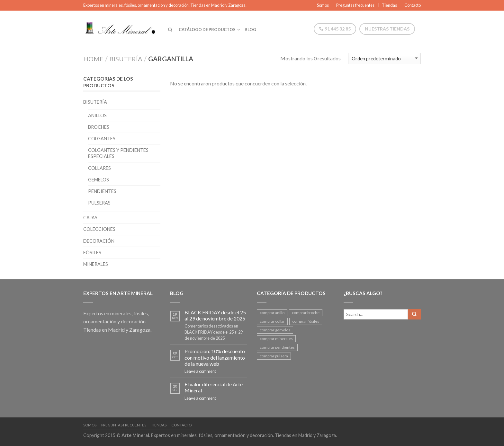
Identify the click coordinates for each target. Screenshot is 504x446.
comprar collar (272, 321)
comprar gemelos (275, 330)
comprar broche (306, 313)
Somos (323, 5)
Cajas (90, 218)
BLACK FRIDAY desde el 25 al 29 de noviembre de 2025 (215, 315)
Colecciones (99, 229)
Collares (99, 168)
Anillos (97, 115)
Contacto (413, 5)
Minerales (96, 264)
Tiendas (389, 5)
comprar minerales (276, 339)
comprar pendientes (277, 347)
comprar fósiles (306, 321)
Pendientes (102, 191)
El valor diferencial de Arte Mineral (214, 387)
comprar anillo (272, 313)
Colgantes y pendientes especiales (118, 153)
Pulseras (99, 203)
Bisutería (126, 59)
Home (93, 59)
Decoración (99, 241)
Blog (250, 30)
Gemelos (99, 180)
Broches (99, 127)
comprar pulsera (274, 356)
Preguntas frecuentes (355, 5)
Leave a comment (200, 371)
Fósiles (92, 253)
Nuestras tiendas (387, 29)
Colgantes (102, 139)
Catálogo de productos (207, 30)
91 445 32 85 (335, 29)
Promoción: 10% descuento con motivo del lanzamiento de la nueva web (215, 357)
